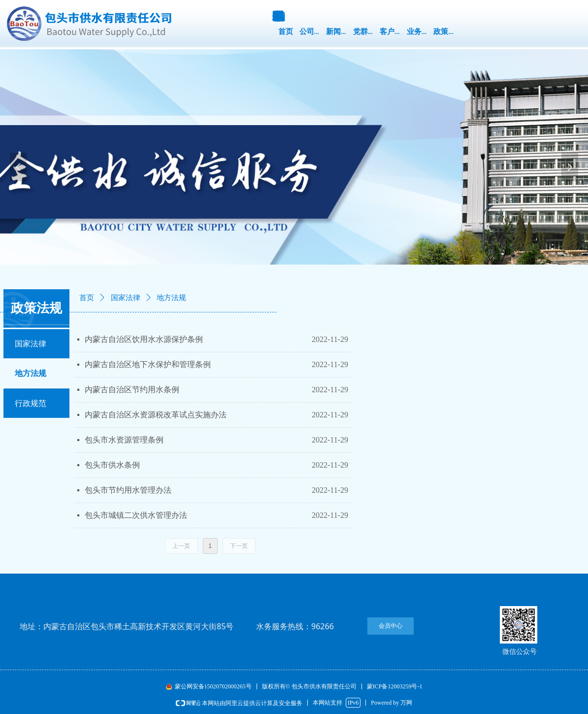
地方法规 (171, 298)
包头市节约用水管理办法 (128, 490)
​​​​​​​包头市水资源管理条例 (124, 440)
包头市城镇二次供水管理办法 (136, 515)
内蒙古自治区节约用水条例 (132, 390)
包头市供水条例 (112, 465)
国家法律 (126, 298)
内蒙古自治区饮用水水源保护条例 (144, 339)
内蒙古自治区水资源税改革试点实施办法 (156, 415)
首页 (87, 298)
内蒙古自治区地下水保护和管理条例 (148, 364)
